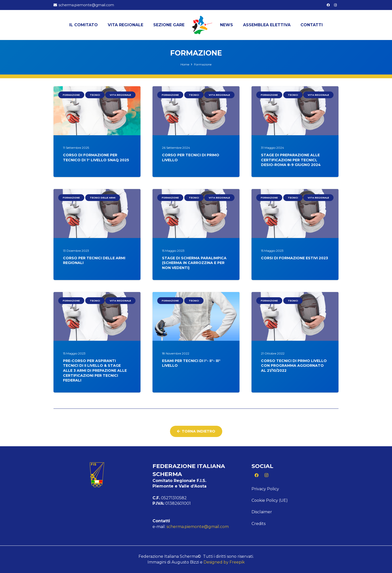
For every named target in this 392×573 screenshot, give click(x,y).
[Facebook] (328, 5)
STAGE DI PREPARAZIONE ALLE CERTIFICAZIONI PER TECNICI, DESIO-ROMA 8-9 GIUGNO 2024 (291, 160)
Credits (258, 524)
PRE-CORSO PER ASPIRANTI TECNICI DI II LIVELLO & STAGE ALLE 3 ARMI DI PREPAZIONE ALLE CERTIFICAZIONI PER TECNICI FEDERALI (95, 370)
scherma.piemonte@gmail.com (198, 527)
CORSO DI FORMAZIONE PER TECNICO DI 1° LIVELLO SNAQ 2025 (96, 158)
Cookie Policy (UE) (270, 500)
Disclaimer (262, 512)
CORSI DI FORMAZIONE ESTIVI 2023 (294, 258)
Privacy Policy (265, 489)
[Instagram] (335, 5)
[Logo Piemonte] (202, 25)
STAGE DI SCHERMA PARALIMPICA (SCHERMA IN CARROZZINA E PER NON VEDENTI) (194, 263)
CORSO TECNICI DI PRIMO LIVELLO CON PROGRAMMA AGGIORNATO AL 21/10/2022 (294, 366)
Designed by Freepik (224, 562)
